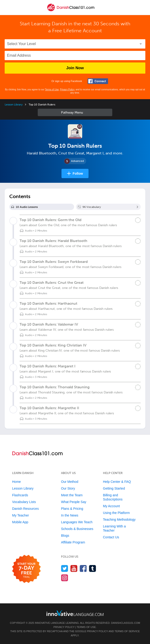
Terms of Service (127, 631)
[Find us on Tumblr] (93, 568)
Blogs (65, 536)
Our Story (68, 488)
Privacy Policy (67, 90)
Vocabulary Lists (24, 502)
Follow (78, 173)
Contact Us (111, 537)
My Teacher (20, 515)
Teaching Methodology (119, 520)
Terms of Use (52, 90)
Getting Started (114, 488)
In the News (70, 515)
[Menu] (7, 7)
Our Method (70, 482)
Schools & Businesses (77, 529)
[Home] (71, 11)
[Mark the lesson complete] (138, 220)
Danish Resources (25, 509)
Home (16, 482)
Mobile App (20, 522)
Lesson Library (14, 105)
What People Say (74, 502)
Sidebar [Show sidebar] (75, 112)
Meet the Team (72, 495)
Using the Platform (116, 513)
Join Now (75, 68)
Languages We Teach (77, 522)
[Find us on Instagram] (65, 578)
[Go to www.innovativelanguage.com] (75, 613)
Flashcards (20, 495)
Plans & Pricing (72, 509)
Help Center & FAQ (117, 482)
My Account (111, 506)
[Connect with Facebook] (98, 81)
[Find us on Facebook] (83, 568)
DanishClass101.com (126, 623)
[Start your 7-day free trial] (26, 569)
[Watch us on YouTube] (74, 568)
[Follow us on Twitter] (65, 568)
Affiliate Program (73, 542)
